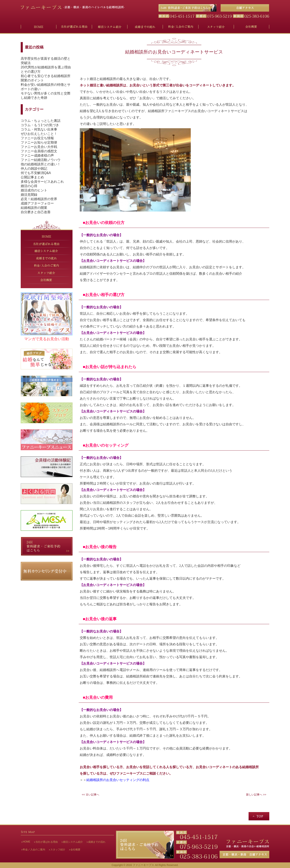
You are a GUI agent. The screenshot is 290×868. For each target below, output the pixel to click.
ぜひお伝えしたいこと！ (39, 134)
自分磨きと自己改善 (36, 212)
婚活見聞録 (29, 195)
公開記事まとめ (32, 177)
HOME (27, 842)
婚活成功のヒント (34, 190)
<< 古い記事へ (91, 795)
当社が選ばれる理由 (47, 842)
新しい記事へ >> (256, 795)
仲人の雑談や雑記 (34, 169)
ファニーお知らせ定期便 (39, 142)
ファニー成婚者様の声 (37, 155)
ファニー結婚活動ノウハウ (41, 160)
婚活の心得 (29, 186)
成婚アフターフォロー (37, 203)
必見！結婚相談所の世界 (39, 199)
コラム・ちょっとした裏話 (41, 121)
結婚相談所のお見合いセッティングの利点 (118, 780)
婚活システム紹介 (73, 842)
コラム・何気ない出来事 (39, 129)
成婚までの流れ (97, 842)
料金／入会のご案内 (34, 850)
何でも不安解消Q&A (36, 173)
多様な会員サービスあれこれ (42, 182)
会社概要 (75, 850)
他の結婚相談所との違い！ (41, 164)
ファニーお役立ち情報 (37, 138)
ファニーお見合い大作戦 (39, 147)
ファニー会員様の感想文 (39, 151)
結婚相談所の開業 (34, 208)
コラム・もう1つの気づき (40, 125)
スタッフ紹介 (58, 850)
